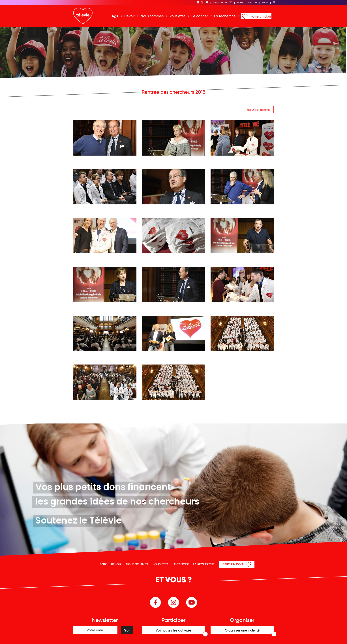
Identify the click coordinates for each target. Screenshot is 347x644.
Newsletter (223, 2)
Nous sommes (154, 16)
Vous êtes (178, 16)
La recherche (223, 16)
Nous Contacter (247, 2)
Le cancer (199, 16)
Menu (326, 636)
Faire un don (257, 16)
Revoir (132, 16)
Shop (265, 2)
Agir (119, 16)
